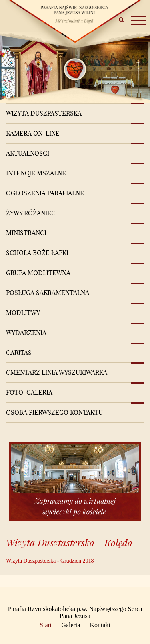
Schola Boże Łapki (37, 253)
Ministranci (26, 233)
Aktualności (28, 153)
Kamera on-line (33, 133)
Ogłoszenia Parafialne (45, 193)
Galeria (71, 625)
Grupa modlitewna (38, 273)
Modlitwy (23, 313)
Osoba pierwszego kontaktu (54, 412)
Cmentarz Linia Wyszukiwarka (57, 372)
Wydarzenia (26, 333)
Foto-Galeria (29, 392)
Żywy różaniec (31, 213)
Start (46, 625)
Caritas (19, 353)
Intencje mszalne (36, 173)
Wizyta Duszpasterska (44, 113)
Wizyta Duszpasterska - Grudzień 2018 (50, 561)
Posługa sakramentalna (48, 293)
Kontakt (100, 625)
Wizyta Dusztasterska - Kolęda (69, 543)
